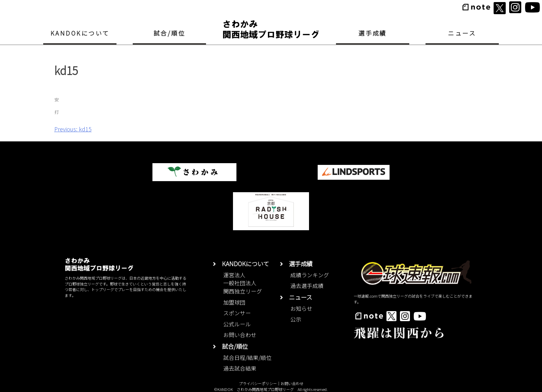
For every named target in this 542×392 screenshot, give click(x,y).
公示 (296, 319)
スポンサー (237, 313)
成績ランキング (310, 275)
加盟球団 (234, 302)
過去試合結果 (240, 368)
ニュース (462, 33)
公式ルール (237, 324)
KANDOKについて (80, 33)
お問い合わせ (240, 335)
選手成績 (373, 33)
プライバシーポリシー (258, 383)
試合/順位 (169, 33)
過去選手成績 (307, 286)
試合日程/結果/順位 (247, 358)
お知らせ (301, 309)
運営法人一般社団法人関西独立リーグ (243, 283)
